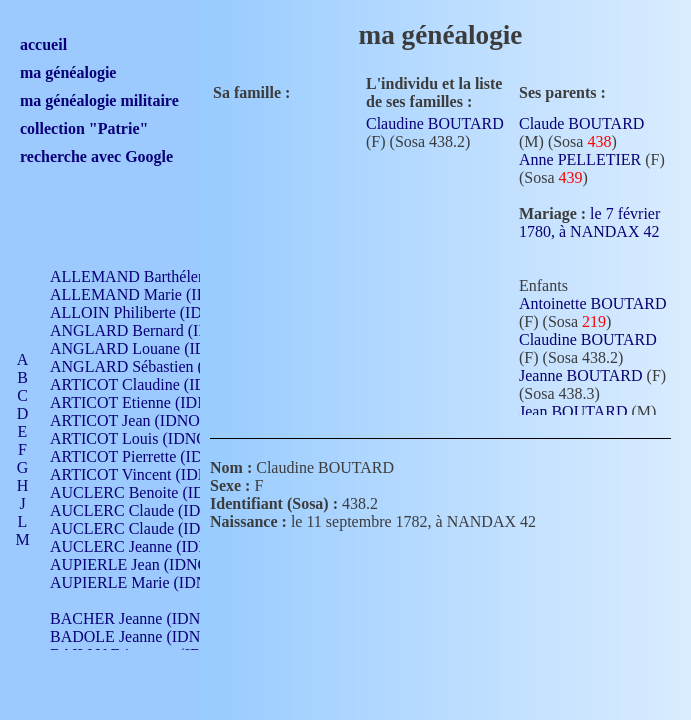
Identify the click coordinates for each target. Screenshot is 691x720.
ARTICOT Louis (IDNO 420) (145, 438)
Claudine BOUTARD (435, 123)
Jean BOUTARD (573, 411)
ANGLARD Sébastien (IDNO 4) (155, 366)
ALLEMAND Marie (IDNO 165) (157, 294)
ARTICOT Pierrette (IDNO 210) (154, 456)
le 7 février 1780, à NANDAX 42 (589, 230)
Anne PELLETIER (580, 159)
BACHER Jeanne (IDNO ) (135, 618)
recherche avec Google (96, 156)
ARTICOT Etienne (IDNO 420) (152, 402)
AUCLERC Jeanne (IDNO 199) (152, 546)
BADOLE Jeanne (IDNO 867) (147, 636)
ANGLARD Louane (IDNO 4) (148, 348)
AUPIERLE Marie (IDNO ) (139, 582)
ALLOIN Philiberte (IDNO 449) (154, 312)
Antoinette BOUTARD (593, 303)
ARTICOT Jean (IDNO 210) (141, 420)
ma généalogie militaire (99, 100)
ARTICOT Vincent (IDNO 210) (152, 474)
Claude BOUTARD (581, 123)
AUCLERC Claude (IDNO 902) (153, 510)
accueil (43, 44)
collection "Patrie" (84, 128)
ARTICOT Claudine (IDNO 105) (156, 384)
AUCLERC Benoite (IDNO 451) (155, 492)
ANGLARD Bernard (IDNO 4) (150, 330)
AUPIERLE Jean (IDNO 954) (146, 564)
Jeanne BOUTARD (581, 375)
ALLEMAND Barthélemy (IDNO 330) (175, 276)
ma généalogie (68, 72)
